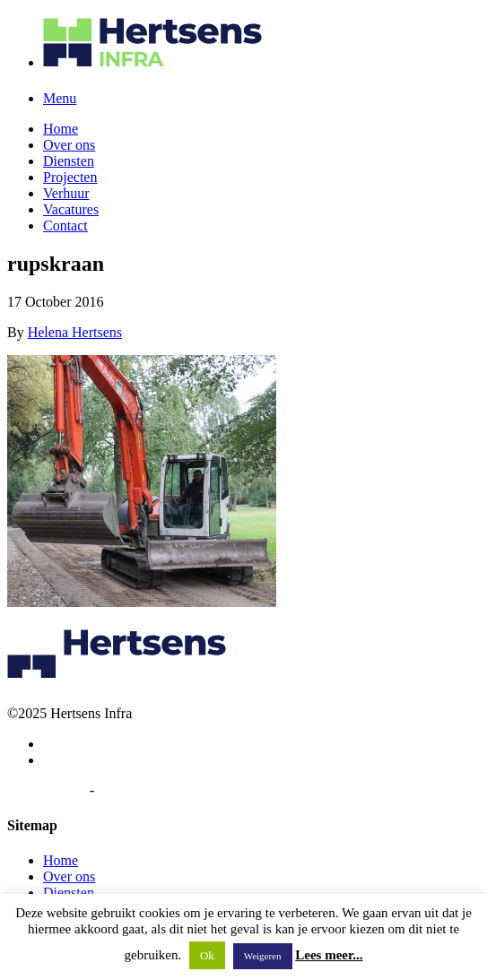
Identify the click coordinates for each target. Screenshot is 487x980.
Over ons (69, 145)
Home (61, 129)
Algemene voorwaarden (165, 790)
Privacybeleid (47, 790)
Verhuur (66, 193)
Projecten (70, 177)
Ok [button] (207, 955)
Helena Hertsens (75, 332)
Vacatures (71, 209)
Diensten (69, 161)
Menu (60, 98)
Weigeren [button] (263, 956)
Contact (65, 225)
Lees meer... (329, 955)
